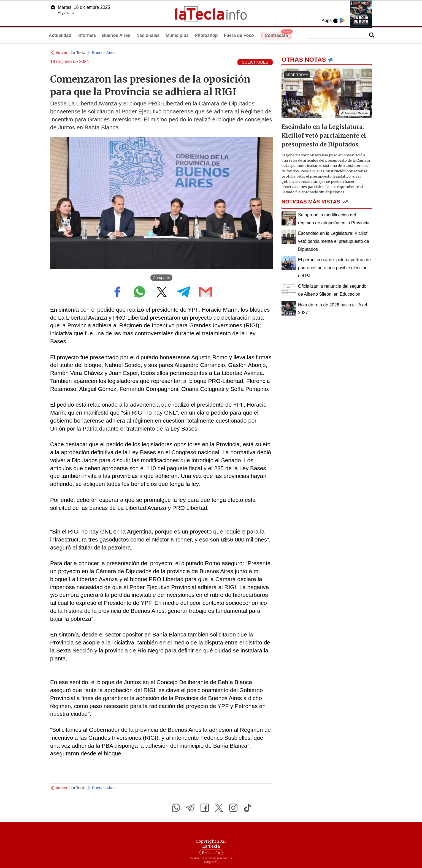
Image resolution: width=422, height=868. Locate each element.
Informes (87, 35)
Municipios (177, 35)
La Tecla (78, 53)
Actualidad (60, 35)
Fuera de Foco (239, 35)
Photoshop (206, 35)
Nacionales (148, 35)
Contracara (278, 35)
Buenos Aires (116, 35)
